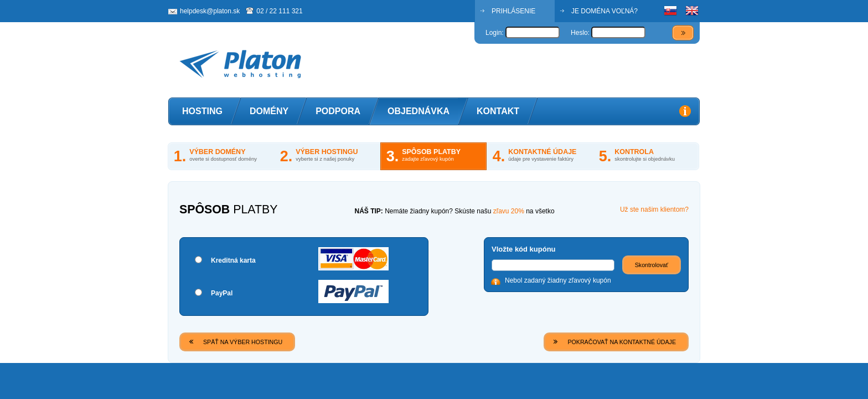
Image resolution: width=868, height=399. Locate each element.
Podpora (338, 111)
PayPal (222, 293)
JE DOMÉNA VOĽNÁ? (604, 11)
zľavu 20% (509, 211)
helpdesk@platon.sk (210, 11)
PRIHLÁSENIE (513, 11)
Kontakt (498, 111)
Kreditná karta (233, 260)
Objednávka (418, 111)
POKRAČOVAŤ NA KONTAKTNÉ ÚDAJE (622, 342)
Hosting (202, 111)
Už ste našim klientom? (654, 209)
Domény (269, 111)
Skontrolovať (652, 265)
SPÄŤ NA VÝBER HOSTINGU (243, 342)
